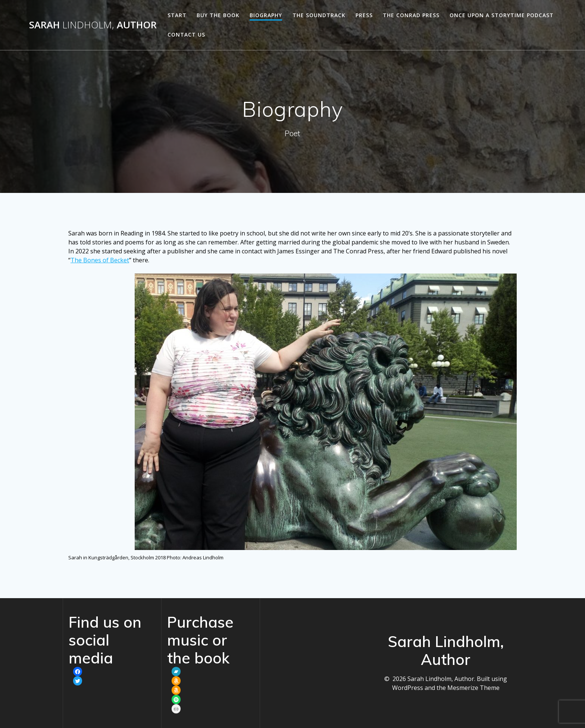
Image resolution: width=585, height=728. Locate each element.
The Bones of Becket (100, 260)
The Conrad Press (411, 15)
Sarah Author (93, 25)
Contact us (186, 35)
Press (364, 15)
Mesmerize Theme (473, 688)
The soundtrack (319, 15)
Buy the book (218, 15)
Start (177, 15)
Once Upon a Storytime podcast (502, 15)
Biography (266, 15)
